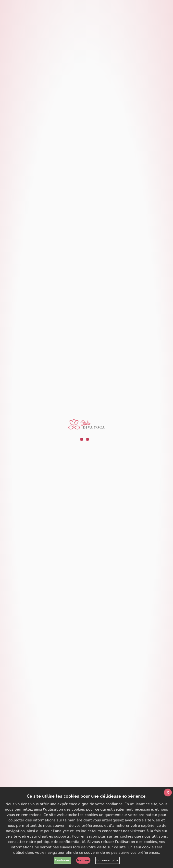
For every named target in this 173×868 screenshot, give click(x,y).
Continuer (62, 860)
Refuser (83, 860)
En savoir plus (107, 860)
